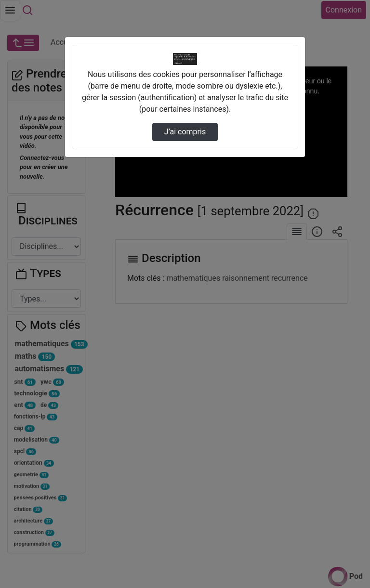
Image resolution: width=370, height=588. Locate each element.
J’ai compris (185, 132)
